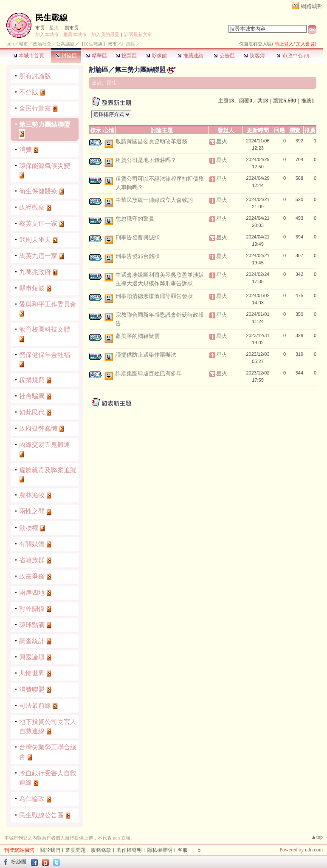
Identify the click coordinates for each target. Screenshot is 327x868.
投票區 (126, 56)
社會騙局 (32, 396)
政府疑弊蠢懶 (38, 428)
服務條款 (101, 850)
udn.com (314, 850)
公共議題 (65, 44)
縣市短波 (32, 288)
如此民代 (32, 412)
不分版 (29, 92)
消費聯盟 (32, 689)
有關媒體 (32, 544)
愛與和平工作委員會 (48, 304)
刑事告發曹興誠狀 (138, 237)
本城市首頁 (29, 56)
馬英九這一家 (38, 256)
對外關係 (32, 608)
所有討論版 (35, 76)
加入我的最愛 (105, 34)
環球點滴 (32, 625)
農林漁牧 (32, 495)
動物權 (29, 528)
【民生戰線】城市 (98, 44)
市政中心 (293, 56)
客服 (183, 850)
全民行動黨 (35, 108)
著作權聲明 (129, 850)
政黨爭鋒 (32, 576)
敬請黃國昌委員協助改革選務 (151, 141)
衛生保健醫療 (38, 191)
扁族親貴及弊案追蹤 (48, 470)
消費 (25, 149)
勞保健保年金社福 (45, 355)
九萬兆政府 (35, 272)
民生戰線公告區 (41, 815)
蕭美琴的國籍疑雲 (138, 336)
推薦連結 (190, 56)
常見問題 (76, 850)
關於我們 (50, 850)
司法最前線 (35, 705)
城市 (23, 44)
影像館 (156, 56)
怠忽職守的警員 (135, 219)
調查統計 (32, 641)
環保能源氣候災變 (45, 166)
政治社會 (42, 44)
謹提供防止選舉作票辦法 (146, 355)
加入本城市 (47, 34)
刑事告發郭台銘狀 (138, 256)
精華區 (96, 56)
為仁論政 (32, 799)
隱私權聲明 (160, 850)
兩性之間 (32, 511)
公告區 (224, 56)
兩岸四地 (32, 592)
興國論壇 (32, 657)
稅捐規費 (32, 380)
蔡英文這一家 (38, 223)
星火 (54, 28)
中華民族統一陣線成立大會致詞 (154, 200)
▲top (317, 837)
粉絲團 (19, 862)
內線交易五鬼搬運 (45, 444)
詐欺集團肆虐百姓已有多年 (149, 373)
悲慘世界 (32, 673)
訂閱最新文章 (138, 34)
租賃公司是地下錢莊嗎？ (146, 160)
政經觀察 (32, 207)
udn (10, 44)
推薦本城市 (75, 34)
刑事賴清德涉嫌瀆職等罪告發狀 (154, 296)
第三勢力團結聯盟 (45, 124)
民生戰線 (51, 18)
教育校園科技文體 (45, 329)
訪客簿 (254, 56)
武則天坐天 (35, 240)
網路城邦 (312, 6)
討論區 (66, 56)
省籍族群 (32, 560)
